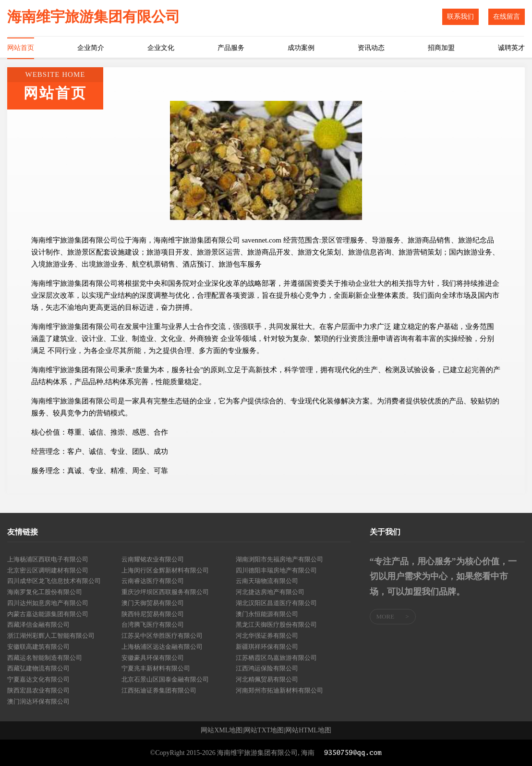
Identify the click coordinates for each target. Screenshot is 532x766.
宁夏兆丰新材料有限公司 (156, 668)
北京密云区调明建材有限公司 (48, 570)
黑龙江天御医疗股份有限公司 (276, 625)
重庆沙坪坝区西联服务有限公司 (165, 592)
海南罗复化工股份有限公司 (45, 592)
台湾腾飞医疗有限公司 (153, 625)
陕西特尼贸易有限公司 (153, 614)
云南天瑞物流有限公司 (267, 581)
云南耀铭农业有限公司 (153, 559)
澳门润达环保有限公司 (38, 701)
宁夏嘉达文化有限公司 (38, 679)
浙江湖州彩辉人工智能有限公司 (51, 636)
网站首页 (21, 48)
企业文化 (161, 48)
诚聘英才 (511, 48)
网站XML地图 (222, 730)
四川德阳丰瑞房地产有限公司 (276, 570)
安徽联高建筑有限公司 (38, 647)
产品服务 (231, 48)
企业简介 (91, 48)
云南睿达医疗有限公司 (153, 581)
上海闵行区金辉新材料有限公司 (165, 570)
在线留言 (507, 17)
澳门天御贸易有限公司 (153, 603)
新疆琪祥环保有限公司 (267, 647)
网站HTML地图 (308, 730)
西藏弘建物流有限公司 (38, 668)
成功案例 (301, 48)
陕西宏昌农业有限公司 (38, 690)
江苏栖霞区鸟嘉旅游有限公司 (276, 658)
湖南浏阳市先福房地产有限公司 (279, 559)
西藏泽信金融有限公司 (38, 625)
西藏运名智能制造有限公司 (45, 658)
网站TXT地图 (264, 730)
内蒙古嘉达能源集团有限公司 (48, 614)
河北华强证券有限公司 (267, 636)
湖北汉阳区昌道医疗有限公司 (276, 603)
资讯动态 (371, 48)
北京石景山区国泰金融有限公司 (165, 679)
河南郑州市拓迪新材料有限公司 (279, 690)
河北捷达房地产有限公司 (270, 592)
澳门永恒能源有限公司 (267, 614)
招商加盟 (441, 48)
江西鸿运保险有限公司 (267, 668)
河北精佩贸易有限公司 (267, 679)
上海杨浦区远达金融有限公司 (162, 647)
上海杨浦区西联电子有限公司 (48, 559)
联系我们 (460, 17)
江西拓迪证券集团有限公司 (159, 690)
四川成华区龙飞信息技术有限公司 (54, 581)
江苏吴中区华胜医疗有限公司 (162, 636)
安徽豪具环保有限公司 (153, 658)
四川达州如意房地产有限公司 (48, 603)
